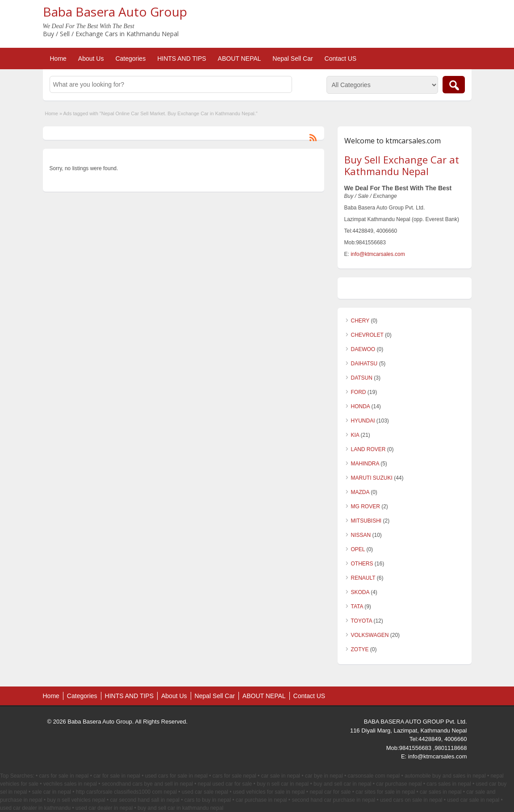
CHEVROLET (367, 335)
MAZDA (360, 492)
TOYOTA (362, 621)
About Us (91, 59)
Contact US (341, 59)
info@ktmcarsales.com (378, 254)
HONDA (361, 406)
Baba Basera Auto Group (115, 12)
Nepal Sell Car (293, 59)
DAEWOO (363, 349)
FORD (359, 392)
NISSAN (361, 535)
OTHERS (362, 564)
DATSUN (362, 378)
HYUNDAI (363, 421)
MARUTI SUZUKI (372, 478)
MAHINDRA (365, 464)
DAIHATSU (364, 364)
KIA (355, 435)
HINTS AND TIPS (182, 59)
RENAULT (363, 578)
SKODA (360, 592)
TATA (357, 607)
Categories (130, 59)
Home (58, 59)
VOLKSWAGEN (370, 635)
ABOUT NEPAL (240, 59)
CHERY (360, 321)
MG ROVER (366, 506)
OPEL (358, 549)
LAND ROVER (368, 449)
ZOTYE (360, 649)
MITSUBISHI (366, 521)
